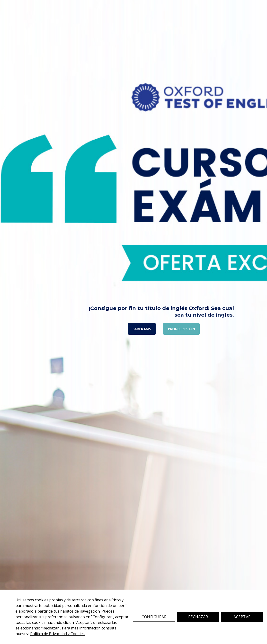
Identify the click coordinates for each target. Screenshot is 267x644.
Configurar (154, 617)
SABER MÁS (142, 329)
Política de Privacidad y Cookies (57, 634)
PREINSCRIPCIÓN (181, 329)
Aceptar (242, 617)
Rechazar (198, 617)
